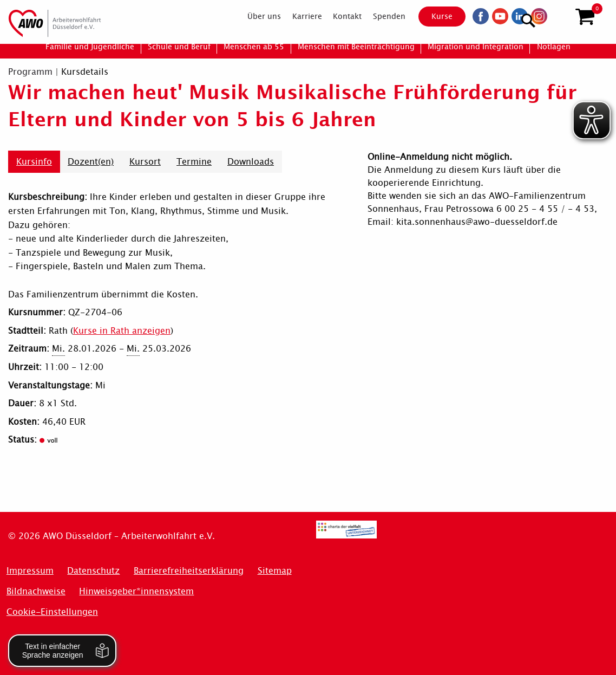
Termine (194, 162)
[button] (585, 18)
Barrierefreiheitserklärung (189, 571)
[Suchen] (558, 17)
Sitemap (275, 571)
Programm (30, 72)
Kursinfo (34, 162)
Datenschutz (93, 571)
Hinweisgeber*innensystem (136, 591)
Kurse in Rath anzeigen (122, 331)
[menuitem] (255, 17)
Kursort (145, 162)
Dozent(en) (91, 162)
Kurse (433, 17)
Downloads (251, 162)
